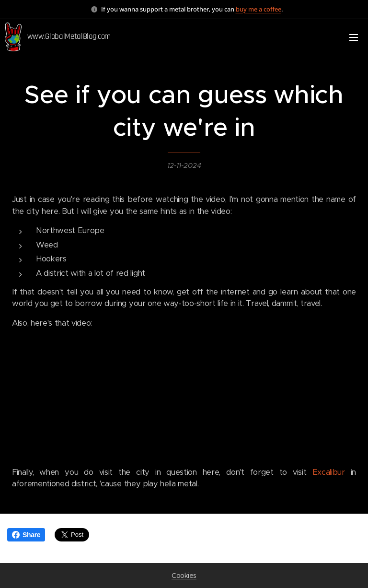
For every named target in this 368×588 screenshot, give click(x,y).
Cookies (184, 576)
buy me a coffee (259, 9)
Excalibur (329, 472)
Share (26, 535)
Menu (354, 37)
